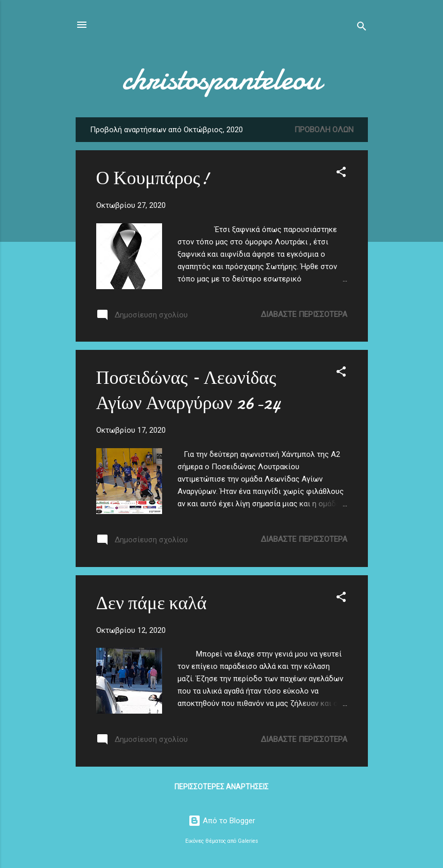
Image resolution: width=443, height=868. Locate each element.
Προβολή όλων (324, 130)
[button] (341, 174)
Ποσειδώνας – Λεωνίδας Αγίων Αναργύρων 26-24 (189, 391)
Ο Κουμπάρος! (153, 178)
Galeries (248, 841)
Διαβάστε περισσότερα (304, 314)
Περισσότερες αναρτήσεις (221, 787)
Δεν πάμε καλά (152, 603)
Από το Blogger (222, 821)
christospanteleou (221, 79)
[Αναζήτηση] (362, 28)
